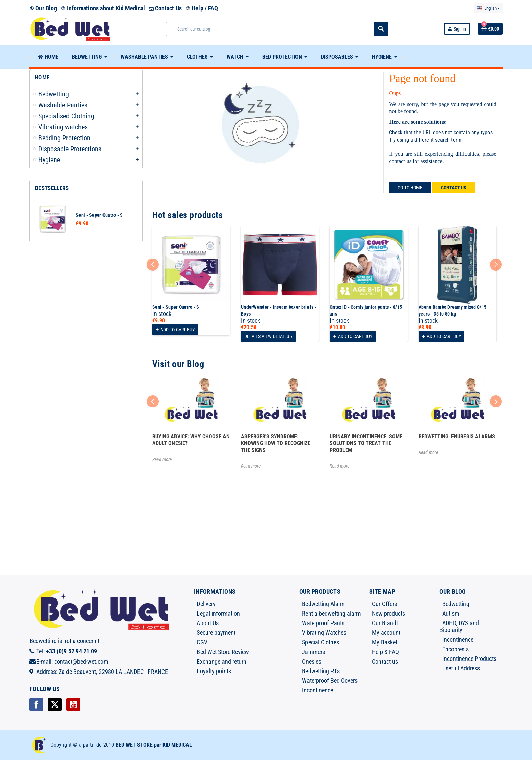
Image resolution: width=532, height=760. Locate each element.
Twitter (55, 704)
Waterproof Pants (323, 623)
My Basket (385, 642)
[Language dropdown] (488, 8)
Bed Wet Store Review (223, 652)
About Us (208, 623)
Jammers (313, 652)
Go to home (410, 188)
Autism (451, 613)
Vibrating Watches (324, 633)
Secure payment (216, 633)
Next (496, 265)
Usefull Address (461, 668)
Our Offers (384, 604)
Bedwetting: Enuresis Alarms (457, 436)
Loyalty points (214, 671)
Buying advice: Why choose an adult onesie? (191, 440)
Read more (162, 459)
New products (389, 613)
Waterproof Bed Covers (330, 681)
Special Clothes (321, 642)
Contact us (454, 188)
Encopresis (455, 649)
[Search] (277, 29)
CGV (202, 642)
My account (386, 633)
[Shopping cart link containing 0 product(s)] (490, 29)
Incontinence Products (469, 659)
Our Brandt (385, 623)
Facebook (36, 704)
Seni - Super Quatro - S (99, 215)
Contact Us (165, 8)
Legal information (218, 613)
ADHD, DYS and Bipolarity (459, 626)
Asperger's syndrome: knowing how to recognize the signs (276, 443)
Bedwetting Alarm (323, 604)
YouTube (73, 704)
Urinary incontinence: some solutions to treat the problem (366, 443)
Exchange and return (222, 661)
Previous (153, 265)
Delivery (206, 604)
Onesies (312, 661)
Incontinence (318, 690)
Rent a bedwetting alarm (331, 613)
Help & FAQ (385, 652)
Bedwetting (456, 604)
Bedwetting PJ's (321, 671)
